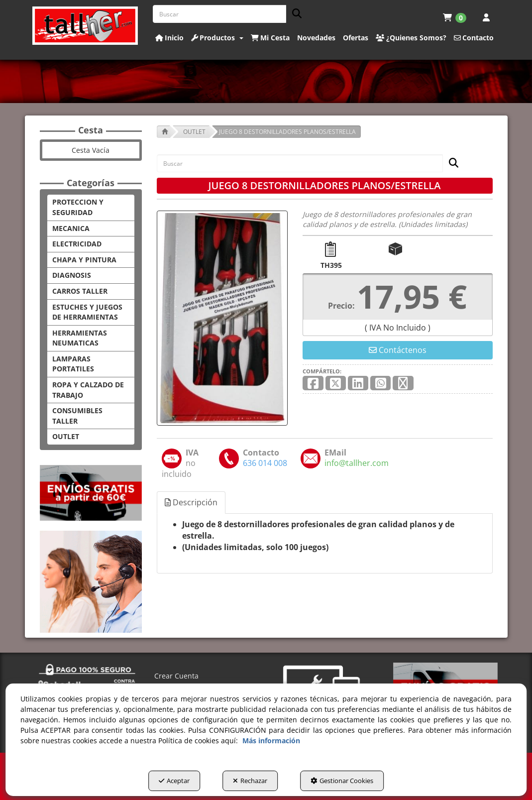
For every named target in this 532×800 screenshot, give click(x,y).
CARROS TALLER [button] (80, 291)
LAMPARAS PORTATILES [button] (73, 364)
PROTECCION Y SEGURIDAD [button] (78, 207)
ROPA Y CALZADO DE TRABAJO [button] (88, 390)
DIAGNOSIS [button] (72, 275)
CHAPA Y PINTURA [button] (84, 260)
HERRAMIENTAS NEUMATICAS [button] (80, 338)
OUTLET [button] (66, 436)
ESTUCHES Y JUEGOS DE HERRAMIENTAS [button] (87, 312)
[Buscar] (294, 14)
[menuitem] (455, 17)
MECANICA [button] (71, 228)
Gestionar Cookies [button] (342, 781)
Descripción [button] (191, 502)
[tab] (192, 503)
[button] (85, 26)
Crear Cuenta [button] (176, 676)
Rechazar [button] (250, 781)
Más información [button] (271, 741)
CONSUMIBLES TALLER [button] (77, 416)
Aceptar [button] (174, 781)
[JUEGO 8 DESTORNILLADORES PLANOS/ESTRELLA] (222, 318)
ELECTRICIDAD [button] (77, 244)
